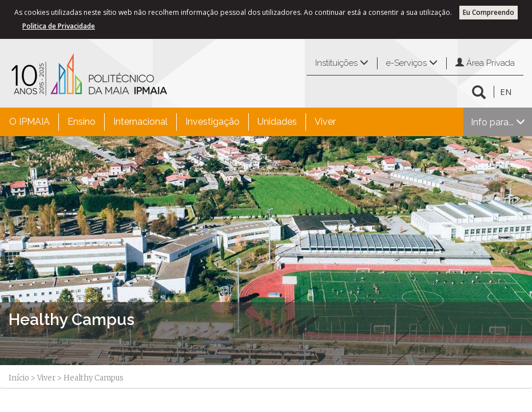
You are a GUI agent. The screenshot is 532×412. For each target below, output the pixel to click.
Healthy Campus (72, 320)
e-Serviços (412, 63)
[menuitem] (29, 122)
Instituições (342, 63)
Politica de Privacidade (59, 26)
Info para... (498, 122)
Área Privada (485, 63)
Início (19, 378)
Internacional (140, 122)
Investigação (213, 122)
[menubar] (172, 122)
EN (506, 92)
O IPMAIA (29, 122)
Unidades (277, 122)
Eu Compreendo (489, 12)
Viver (325, 122)
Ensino (82, 122)
